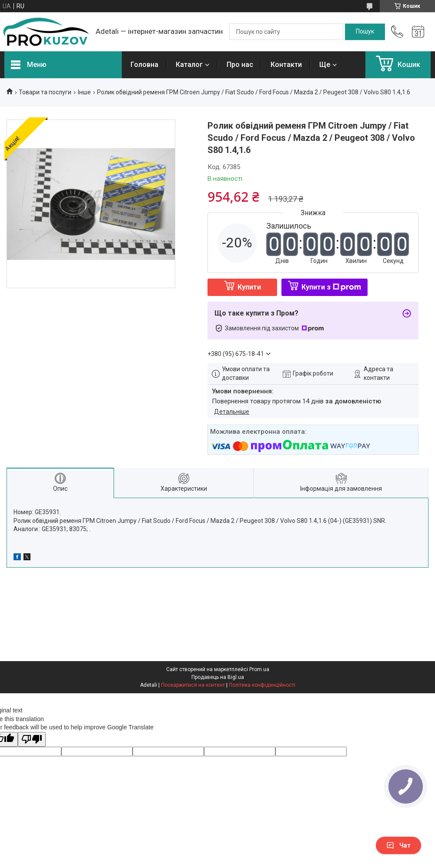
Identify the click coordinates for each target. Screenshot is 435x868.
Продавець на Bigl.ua (218, 677)
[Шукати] (365, 32)
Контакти (286, 65)
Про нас (240, 65)
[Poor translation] (32, 740)
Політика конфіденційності (262, 685)
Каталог (189, 65)
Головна (144, 65)
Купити (249, 287)
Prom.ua (259, 669)
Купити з (331, 287)
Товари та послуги (45, 92)
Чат (398, 845)
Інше (84, 92)
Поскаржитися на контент (193, 685)
